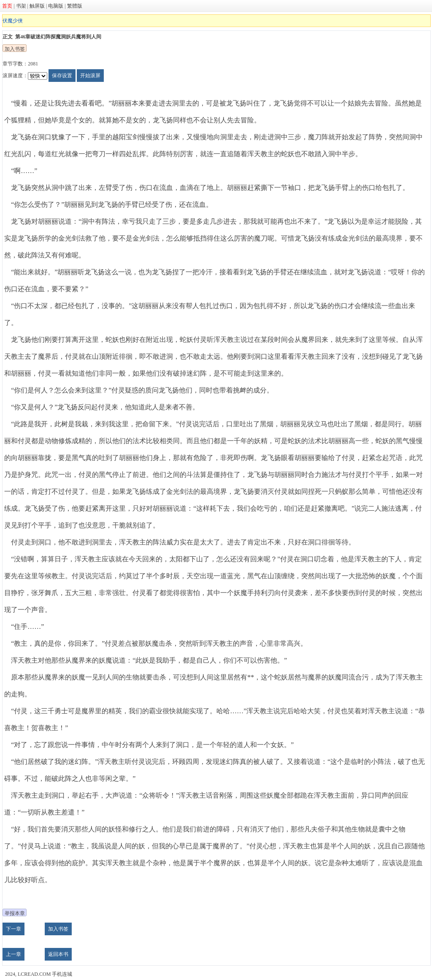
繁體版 (75, 6)
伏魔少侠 (13, 21)
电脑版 (56, 6)
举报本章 (15, 913)
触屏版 (37, 6)
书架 (21, 6)
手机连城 (62, 974)
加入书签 (15, 49)
